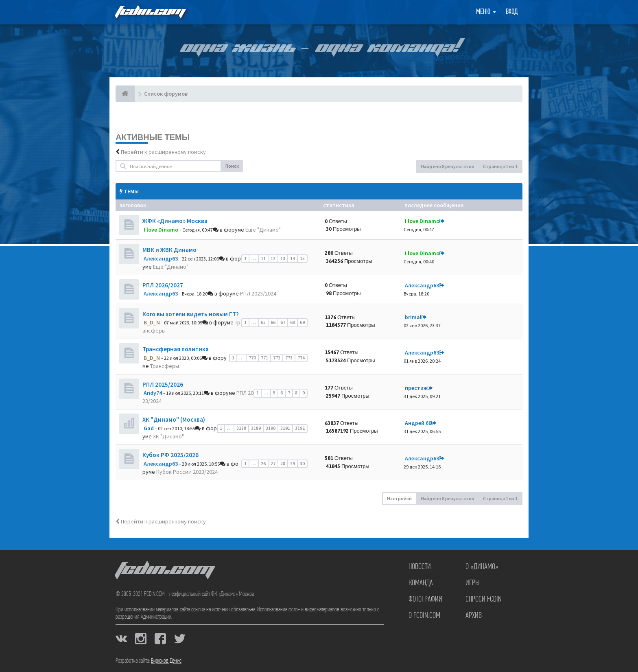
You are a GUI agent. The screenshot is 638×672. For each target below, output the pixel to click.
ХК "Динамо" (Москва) (174, 419)
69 (302, 322)
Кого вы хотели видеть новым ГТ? (191, 314)
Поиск (232, 166)
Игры (473, 583)
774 (301, 358)
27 (273, 464)
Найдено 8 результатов (447, 166)
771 (264, 358)
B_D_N (152, 322)
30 (302, 464)
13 (283, 258)
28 (283, 464)
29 (293, 464)
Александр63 (161, 258)
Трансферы (165, 366)
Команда (421, 583)
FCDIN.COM (150, 12)
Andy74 (153, 393)
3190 (271, 428)
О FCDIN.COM (424, 616)
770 (252, 358)
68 (293, 322)
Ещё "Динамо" (263, 230)
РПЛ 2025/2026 (163, 384)
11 (263, 258)
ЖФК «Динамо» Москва (175, 221)
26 (263, 464)
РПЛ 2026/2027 (163, 285)
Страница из (500, 166)
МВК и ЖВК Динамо (169, 250)
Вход (512, 12)
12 (273, 258)
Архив (474, 616)
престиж (416, 388)
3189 (256, 428)
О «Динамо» (482, 567)
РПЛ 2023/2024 (258, 293)
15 (302, 258)
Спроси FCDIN (484, 600)
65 (263, 322)
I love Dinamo (161, 230)
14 (293, 258)
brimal (413, 317)
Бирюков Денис (166, 661)
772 (277, 358)
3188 (241, 428)
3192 (300, 428)
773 (289, 358)
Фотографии (425, 600)
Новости (420, 567)
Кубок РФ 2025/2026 (170, 455)
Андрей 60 (418, 423)
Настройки (399, 498)
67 (283, 322)
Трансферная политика (176, 349)
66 (273, 322)
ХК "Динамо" (168, 436)
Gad (149, 428)
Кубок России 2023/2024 (187, 472)
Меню (486, 12)
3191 (285, 428)
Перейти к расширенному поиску (163, 152)
